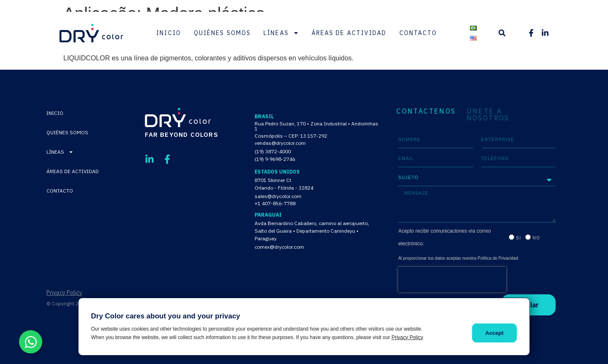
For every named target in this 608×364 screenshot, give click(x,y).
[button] (502, 33)
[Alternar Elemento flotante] (31, 342)
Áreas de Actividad (349, 33)
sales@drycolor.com (278, 196)
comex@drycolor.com (279, 247)
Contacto (418, 33)
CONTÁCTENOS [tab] (426, 111)
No (536, 238)
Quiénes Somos (222, 33)
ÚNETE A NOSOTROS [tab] (488, 114)
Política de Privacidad (498, 258)
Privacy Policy (64, 293)
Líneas (281, 33)
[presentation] (452, 280)
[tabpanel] (477, 223)
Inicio (169, 33)
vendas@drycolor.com (280, 143)
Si (518, 238)
